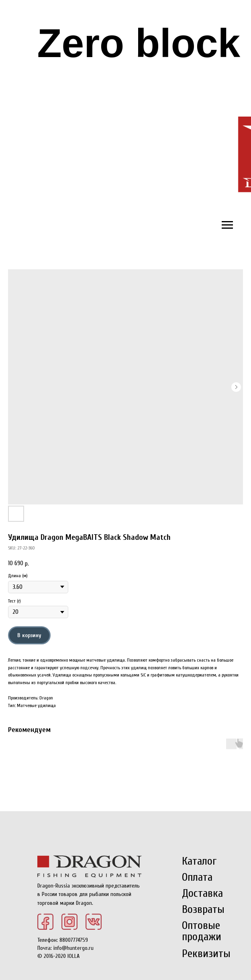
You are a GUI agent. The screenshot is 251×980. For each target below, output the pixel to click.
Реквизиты (206, 953)
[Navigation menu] (227, 225)
